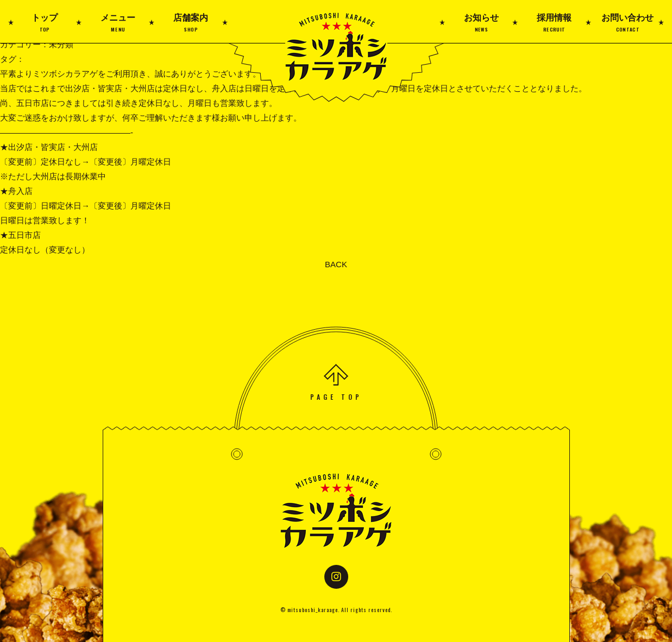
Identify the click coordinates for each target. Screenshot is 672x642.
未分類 (61, 44)
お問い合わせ (627, 23)
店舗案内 (191, 23)
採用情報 (554, 23)
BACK (336, 264)
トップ (45, 23)
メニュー (118, 23)
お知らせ (481, 23)
